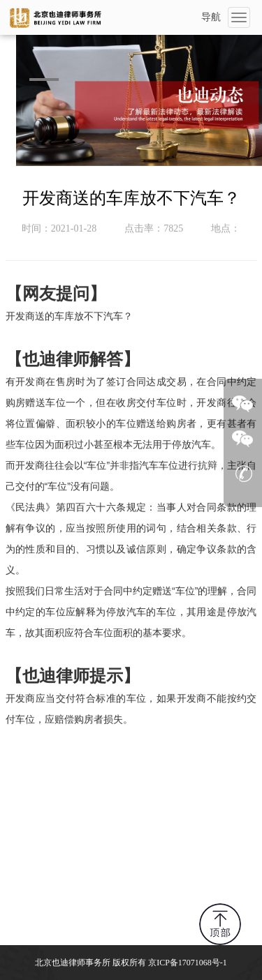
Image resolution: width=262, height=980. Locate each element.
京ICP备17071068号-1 (188, 963)
